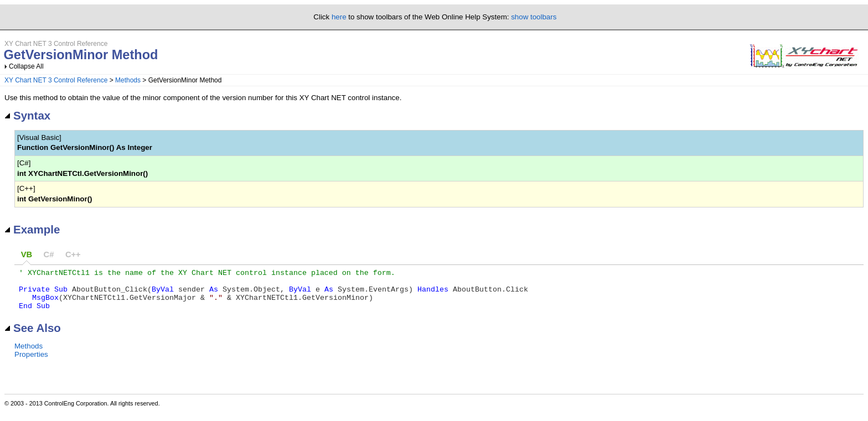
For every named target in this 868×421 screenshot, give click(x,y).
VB (27, 254)
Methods (128, 80)
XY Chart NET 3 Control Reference (56, 80)
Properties (31, 363)
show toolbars (534, 17)
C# (49, 254)
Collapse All (26, 66)
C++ (73, 254)
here (339, 17)
